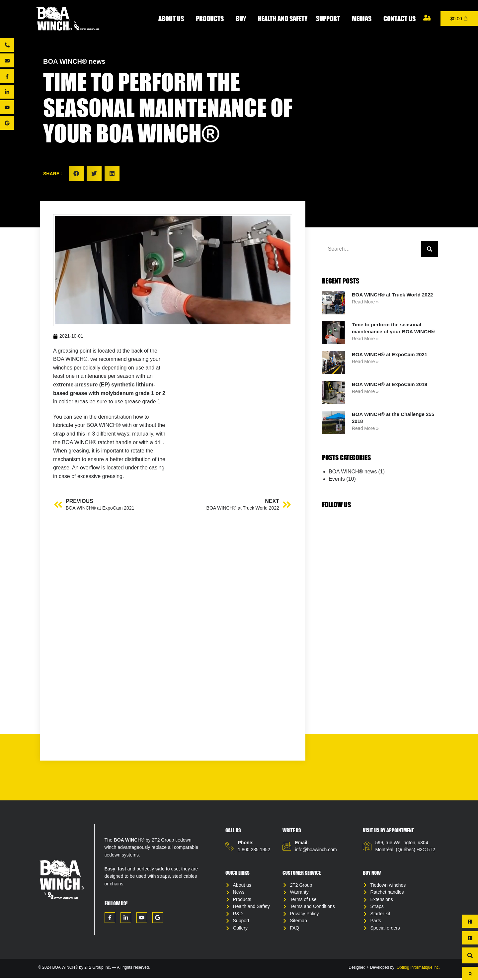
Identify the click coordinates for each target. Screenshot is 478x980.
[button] (76, 173)
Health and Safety (283, 18)
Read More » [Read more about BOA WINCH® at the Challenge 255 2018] (365, 428)
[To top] (470, 973)
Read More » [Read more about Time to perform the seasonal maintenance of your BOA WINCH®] (365, 339)
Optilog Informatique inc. (418, 970)
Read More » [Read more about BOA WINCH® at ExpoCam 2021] (365, 362)
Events (337, 479)
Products (211, 18)
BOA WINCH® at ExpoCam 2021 (390, 354)
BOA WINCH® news (74, 61)
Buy (242, 18)
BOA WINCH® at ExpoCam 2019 (390, 384)
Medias (363, 18)
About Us (173, 18)
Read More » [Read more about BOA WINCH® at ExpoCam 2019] (365, 391)
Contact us (399, 18)
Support (330, 18)
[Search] (430, 249)
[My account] (427, 18)
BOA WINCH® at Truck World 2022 (392, 295)
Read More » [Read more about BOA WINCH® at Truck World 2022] (365, 302)
